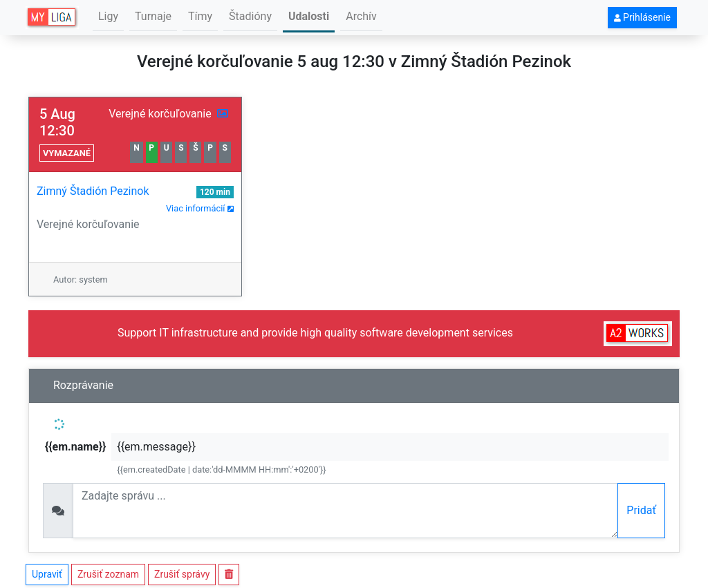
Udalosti (309, 16)
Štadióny (250, 16)
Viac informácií (200, 208)
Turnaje (153, 16)
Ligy (108, 16)
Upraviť (47, 574)
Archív (361, 16)
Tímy (200, 16)
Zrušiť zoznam (108, 574)
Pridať (641, 510)
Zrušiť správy (182, 574)
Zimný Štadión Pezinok (93, 191)
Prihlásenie (642, 17)
